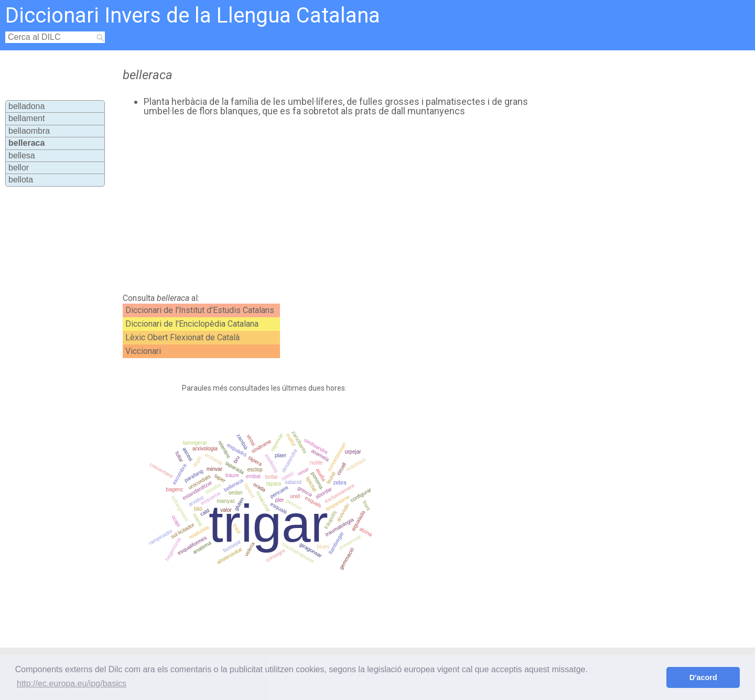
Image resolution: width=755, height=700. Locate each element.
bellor (19, 168)
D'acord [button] (703, 677)
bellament (26, 118)
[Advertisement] (336, 205)
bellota (21, 180)
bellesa (22, 155)
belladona (26, 106)
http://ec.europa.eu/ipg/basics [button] (72, 683)
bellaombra (29, 131)
